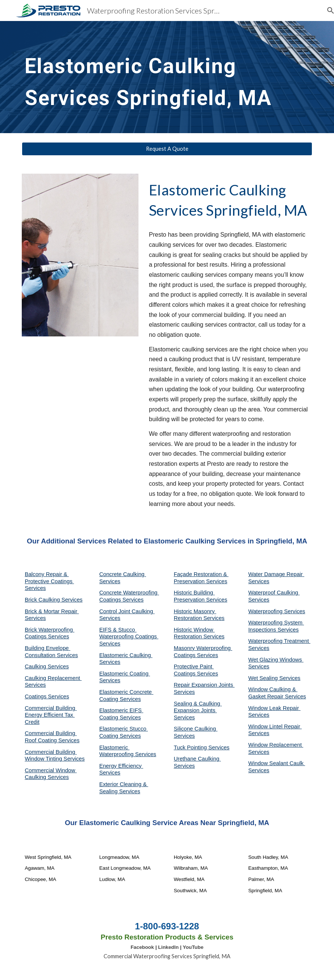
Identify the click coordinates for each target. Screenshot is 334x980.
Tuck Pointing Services (202, 747)
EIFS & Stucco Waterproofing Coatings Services (129, 637)
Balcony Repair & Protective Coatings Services (49, 581)
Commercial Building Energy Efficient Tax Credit (51, 715)
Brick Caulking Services (54, 600)
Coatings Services (47, 696)
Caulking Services (47, 666)
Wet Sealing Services (274, 678)
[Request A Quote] (167, 149)
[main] (155, 77)
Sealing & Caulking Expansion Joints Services (198, 711)
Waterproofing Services (277, 611)
